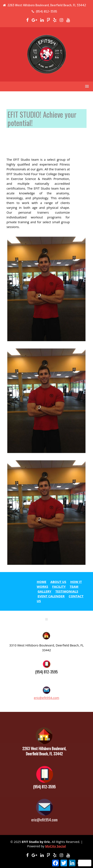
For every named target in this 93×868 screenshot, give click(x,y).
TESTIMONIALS (67, 591)
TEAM (74, 586)
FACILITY (59, 586)
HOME (41, 582)
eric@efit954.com (46, 698)
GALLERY (44, 591)
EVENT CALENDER (51, 596)
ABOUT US (58, 582)
